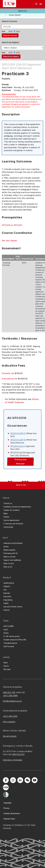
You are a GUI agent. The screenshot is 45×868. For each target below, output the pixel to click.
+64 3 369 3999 (10, 696)
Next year (20, 464)
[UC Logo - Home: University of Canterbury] (9, 4)
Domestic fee (8, 373)
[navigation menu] (41, 4)
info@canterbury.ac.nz (12, 701)
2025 (11, 31)
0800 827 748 (9, 692)
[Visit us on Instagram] (13, 780)
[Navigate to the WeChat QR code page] (27, 780)
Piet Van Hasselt (9, 241)
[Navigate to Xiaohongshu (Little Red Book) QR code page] (6, 787)
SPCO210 (6, 225)
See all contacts (10, 736)
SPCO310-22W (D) (18, 440)
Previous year (21, 460)
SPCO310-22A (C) (18, 446)
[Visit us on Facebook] (6, 780)
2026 (18, 31)
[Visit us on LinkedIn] (20, 780)
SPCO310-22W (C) (18, 433)
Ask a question (9, 722)
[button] (22, 11)
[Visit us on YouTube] (35, 780)
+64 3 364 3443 (10, 716)
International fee (10, 379)
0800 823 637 (18, 754)
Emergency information (13, 760)
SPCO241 (18, 225)
